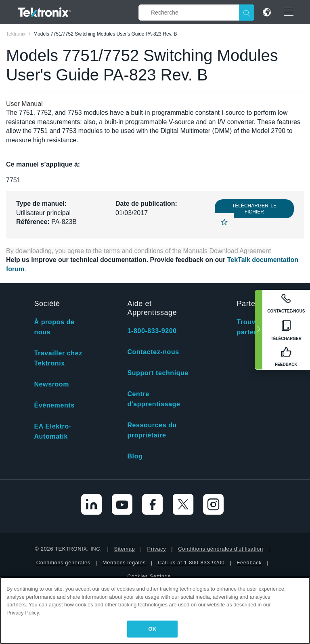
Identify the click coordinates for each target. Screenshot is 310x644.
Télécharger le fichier (254, 209)
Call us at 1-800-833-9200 (191, 563)
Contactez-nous (153, 352)
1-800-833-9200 (152, 331)
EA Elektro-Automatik (52, 431)
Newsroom (51, 384)
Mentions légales (124, 563)
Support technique (158, 373)
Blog (135, 456)
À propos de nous (54, 327)
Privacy (156, 549)
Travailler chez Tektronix (58, 358)
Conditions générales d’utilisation (220, 549)
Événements (54, 405)
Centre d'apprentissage (154, 399)
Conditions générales (63, 563)
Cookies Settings (149, 576)
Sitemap (125, 549)
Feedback (249, 563)
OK (153, 629)
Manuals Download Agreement (227, 251)
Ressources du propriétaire (152, 430)
